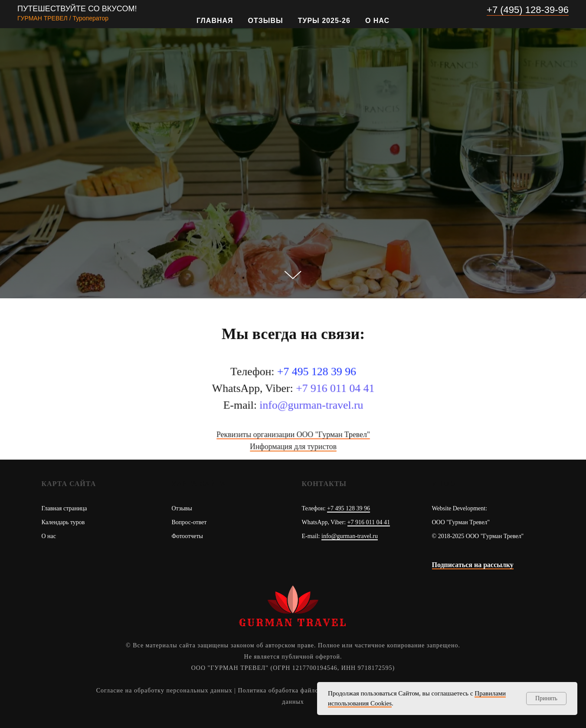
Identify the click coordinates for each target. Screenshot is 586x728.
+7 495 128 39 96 (349, 508)
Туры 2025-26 (324, 21)
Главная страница (64, 508)
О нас (377, 21)
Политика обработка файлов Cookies (293, 690)
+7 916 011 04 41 (369, 522)
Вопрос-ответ (189, 522)
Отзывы (266, 21)
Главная (215, 21)
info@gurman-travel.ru (350, 536)
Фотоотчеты (188, 536)
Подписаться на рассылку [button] (473, 565)
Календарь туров (63, 522)
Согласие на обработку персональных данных (164, 690)
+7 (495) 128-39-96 (528, 10)
